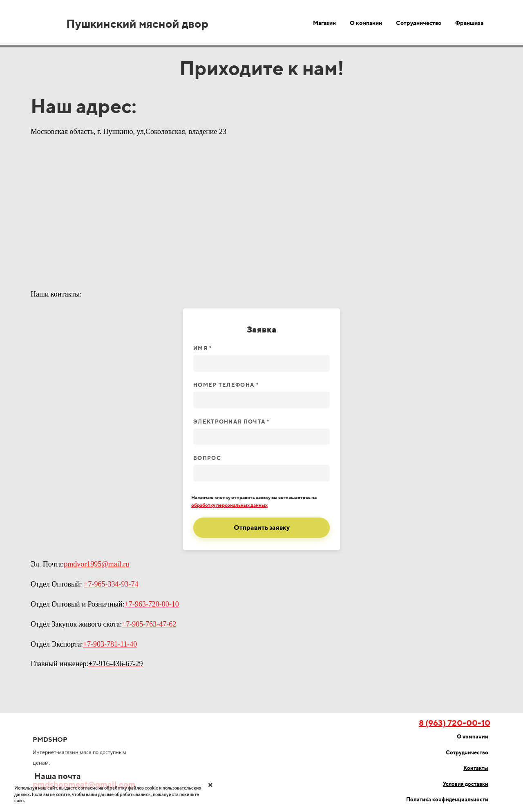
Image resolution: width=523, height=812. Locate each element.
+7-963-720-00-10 (152, 604)
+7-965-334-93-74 (111, 584)
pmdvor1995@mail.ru (96, 564)
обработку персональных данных (229, 505)
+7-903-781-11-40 (110, 644)
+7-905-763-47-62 (149, 624)
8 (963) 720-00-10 (455, 723)
